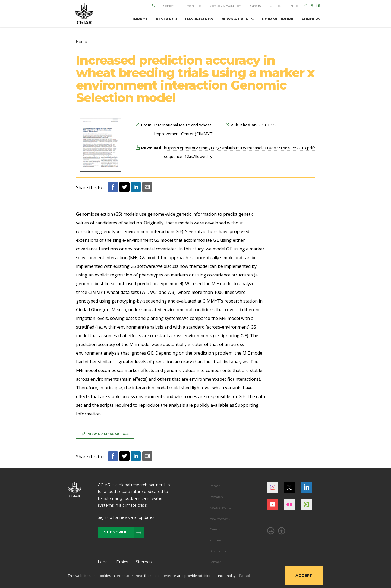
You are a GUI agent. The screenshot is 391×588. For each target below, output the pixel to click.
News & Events (220, 508)
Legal (103, 562)
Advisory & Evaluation (226, 6)
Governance (192, 6)
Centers (169, 6)
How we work (220, 519)
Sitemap (144, 562)
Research (216, 497)
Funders (216, 540)
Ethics (295, 6)
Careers (256, 6)
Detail (245, 576)
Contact (275, 6)
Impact (215, 486)
